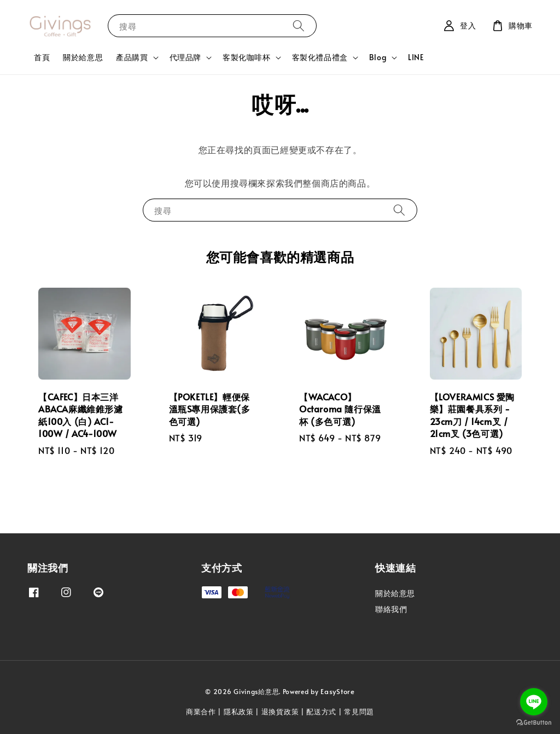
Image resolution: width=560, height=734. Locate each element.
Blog (378, 57)
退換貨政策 (280, 712)
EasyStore (337, 691)
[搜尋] (299, 25)
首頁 (42, 57)
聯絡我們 (391, 609)
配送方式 (321, 712)
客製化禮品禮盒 (320, 57)
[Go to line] (534, 702)
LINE (416, 57)
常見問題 (359, 712)
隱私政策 (239, 712)
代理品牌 (185, 57)
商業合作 (201, 712)
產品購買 (132, 57)
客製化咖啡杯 (247, 57)
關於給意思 (83, 57)
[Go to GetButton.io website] (534, 723)
